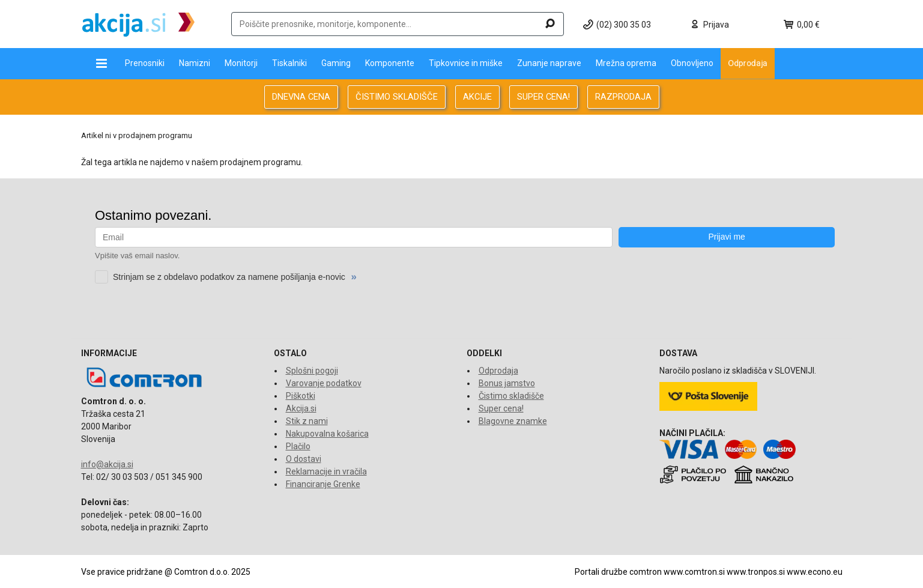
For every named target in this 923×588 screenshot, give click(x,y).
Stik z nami (307, 421)
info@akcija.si (107, 464)
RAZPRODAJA (623, 97)
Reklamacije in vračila (326, 471)
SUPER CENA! (543, 97)
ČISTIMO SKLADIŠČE (397, 97)
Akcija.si (301, 408)
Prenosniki (145, 63)
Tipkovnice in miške (466, 63)
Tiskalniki (289, 63)
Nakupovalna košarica (327, 434)
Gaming (336, 63)
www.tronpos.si (756, 572)
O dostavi (304, 459)
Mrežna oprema (626, 63)
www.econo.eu (815, 572)
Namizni (195, 63)
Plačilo (298, 446)
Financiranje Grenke (323, 484)
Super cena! (501, 408)
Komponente (390, 63)
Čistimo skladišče (511, 396)
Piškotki (301, 396)
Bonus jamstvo (507, 383)
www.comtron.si (694, 572)
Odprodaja (748, 63)
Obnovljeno (692, 63)
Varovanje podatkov (324, 383)
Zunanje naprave (549, 63)
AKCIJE (477, 97)
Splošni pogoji (312, 371)
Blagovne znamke (513, 421)
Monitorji (241, 63)
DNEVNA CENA (301, 97)
